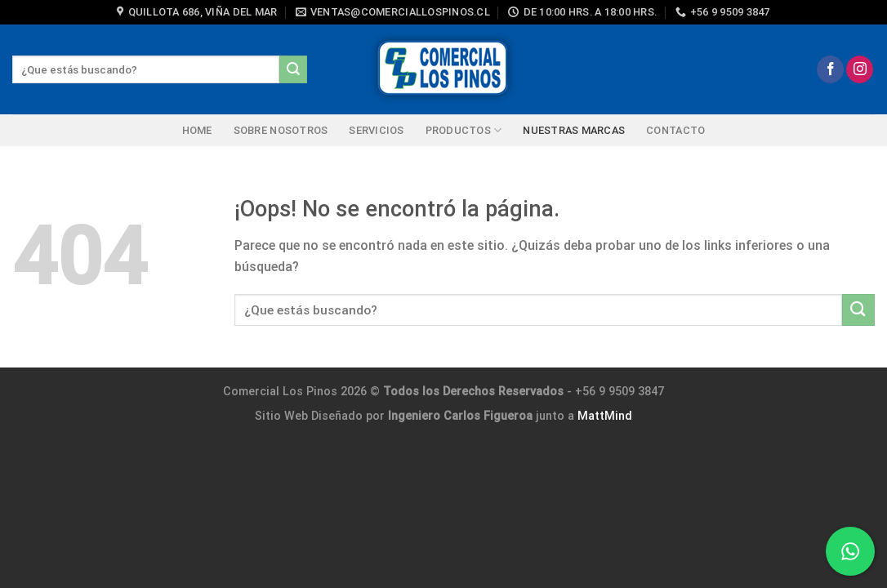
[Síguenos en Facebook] (830, 69)
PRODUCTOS (464, 130)
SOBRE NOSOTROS (281, 130)
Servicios (376, 130)
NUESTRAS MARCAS (574, 130)
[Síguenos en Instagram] (860, 69)
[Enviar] (293, 69)
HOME (197, 130)
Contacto (675, 130)
